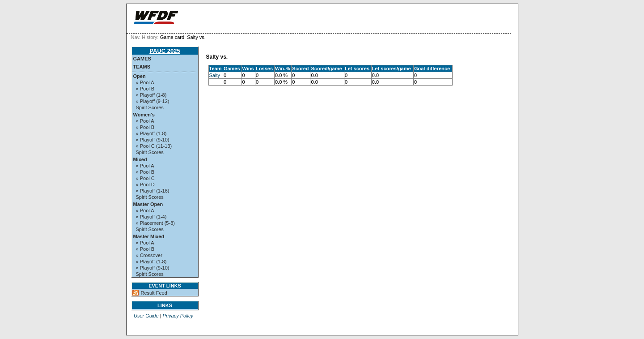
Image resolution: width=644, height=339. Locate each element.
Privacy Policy (178, 316)
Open (140, 76)
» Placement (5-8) (155, 223)
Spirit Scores (150, 107)
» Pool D (145, 185)
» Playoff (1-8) (151, 95)
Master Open (148, 204)
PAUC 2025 (165, 51)
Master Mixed (149, 236)
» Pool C (145, 178)
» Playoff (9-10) (153, 140)
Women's (144, 115)
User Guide (146, 316)
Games (142, 59)
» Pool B (145, 89)
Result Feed (154, 293)
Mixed (140, 159)
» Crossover (149, 255)
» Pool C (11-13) (154, 146)
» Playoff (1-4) (151, 217)
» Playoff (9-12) (153, 101)
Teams (142, 67)
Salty (215, 75)
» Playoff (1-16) (153, 191)
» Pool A (145, 82)
